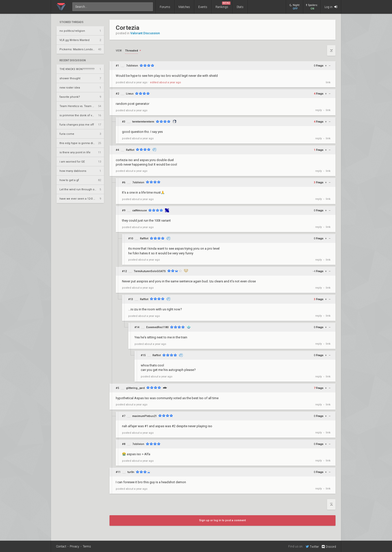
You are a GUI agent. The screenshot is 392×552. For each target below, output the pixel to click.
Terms (87, 546)
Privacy (74, 546)
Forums (165, 7)
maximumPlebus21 (144, 416)
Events (203, 7)
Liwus (130, 94)
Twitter (312, 546)
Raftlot (130, 150)
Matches (184, 7)
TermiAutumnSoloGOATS (150, 271)
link (328, 82)
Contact (61, 546)
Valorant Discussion (145, 33)
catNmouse (139, 210)
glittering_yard (135, 388)
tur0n (131, 472)
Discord (329, 547)
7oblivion (132, 66)
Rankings (223, 5)
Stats (240, 7)
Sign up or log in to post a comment (222, 520)
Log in (331, 7)
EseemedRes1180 (157, 327)
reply (318, 110)
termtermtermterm (143, 122)
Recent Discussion (73, 61)
